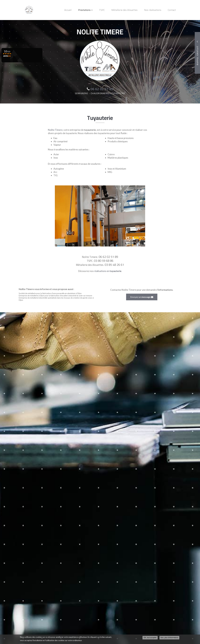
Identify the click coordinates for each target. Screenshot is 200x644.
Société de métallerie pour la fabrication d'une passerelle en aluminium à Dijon (50, 293)
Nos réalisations (155, 10)
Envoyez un (142, 297)
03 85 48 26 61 (114, 265)
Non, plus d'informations (169, 638)
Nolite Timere (55, 130)
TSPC (108, 10)
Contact (173, 10)
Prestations (93, 10)
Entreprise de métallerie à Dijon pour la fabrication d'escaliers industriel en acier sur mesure (55, 296)
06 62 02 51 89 (108, 257)
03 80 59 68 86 (104, 261)
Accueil (78, 10)
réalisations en (108, 271)
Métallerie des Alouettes (129, 10)
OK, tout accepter (150, 638)
